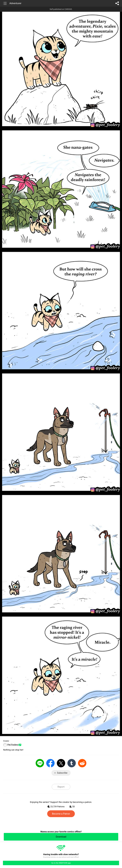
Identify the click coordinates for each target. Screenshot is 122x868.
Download (61, 837)
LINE (40, 763)
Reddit (82, 763)
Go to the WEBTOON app (61, 863)
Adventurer (15, 3)
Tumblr (72, 763)
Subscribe (62, 773)
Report (61, 787)
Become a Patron (61, 814)
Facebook (50, 763)
